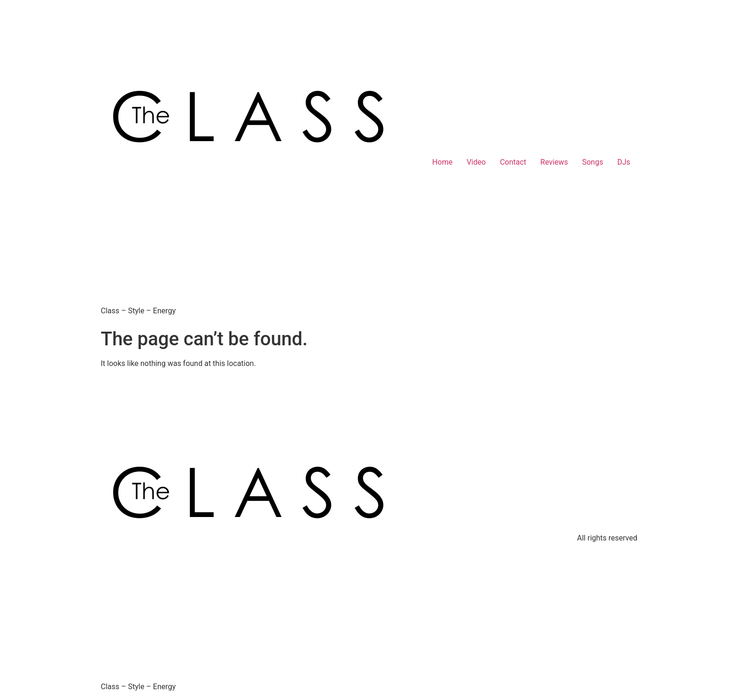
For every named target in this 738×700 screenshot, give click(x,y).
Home (442, 162)
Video (476, 162)
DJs (624, 162)
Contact (513, 162)
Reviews (554, 162)
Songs (593, 162)
